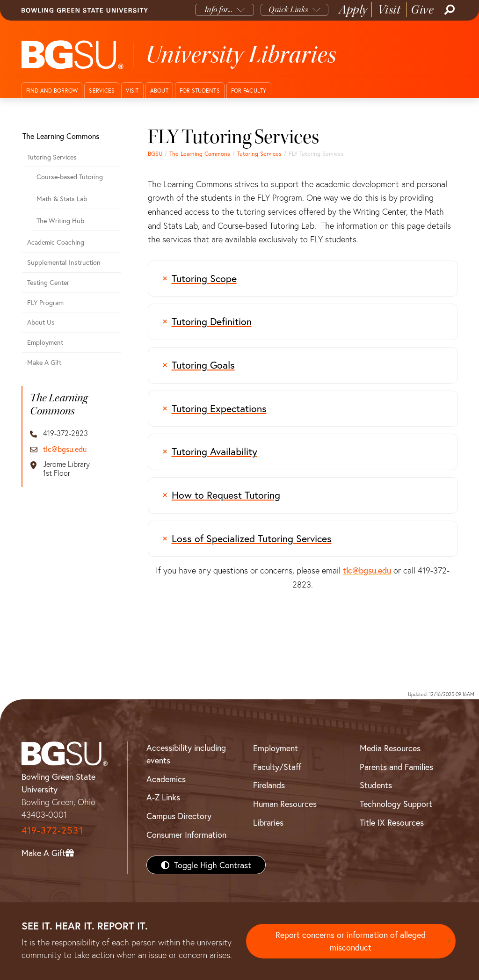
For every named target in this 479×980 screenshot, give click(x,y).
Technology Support (396, 804)
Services (102, 91)
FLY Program (45, 302)
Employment (45, 342)
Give (422, 10)
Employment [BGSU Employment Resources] (276, 748)
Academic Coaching (56, 242)
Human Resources (285, 804)
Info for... (219, 10)
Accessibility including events (186, 754)
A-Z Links (163, 797)
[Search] (449, 10)
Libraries (268, 822)
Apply (353, 10)
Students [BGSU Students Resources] (376, 785)
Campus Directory (179, 816)
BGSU (155, 153)
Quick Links (288, 10)
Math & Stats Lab (62, 199)
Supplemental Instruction (64, 262)
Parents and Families (396, 767)
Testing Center (48, 282)
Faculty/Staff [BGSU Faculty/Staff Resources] (277, 767)
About (159, 91)
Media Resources (390, 748)
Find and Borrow (52, 91)
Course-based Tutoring (70, 177)
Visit (389, 10)
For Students (200, 91)
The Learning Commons (200, 153)
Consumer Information (186, 835)
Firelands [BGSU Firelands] (269, 785)
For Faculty (249, 91)
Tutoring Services (259, 153)
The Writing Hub (60, 221)
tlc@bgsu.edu (367, 570)
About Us (41, 322)
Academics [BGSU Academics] (166, 779)
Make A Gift (44, 362)
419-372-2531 (52, 830)
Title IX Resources (392, 822)
